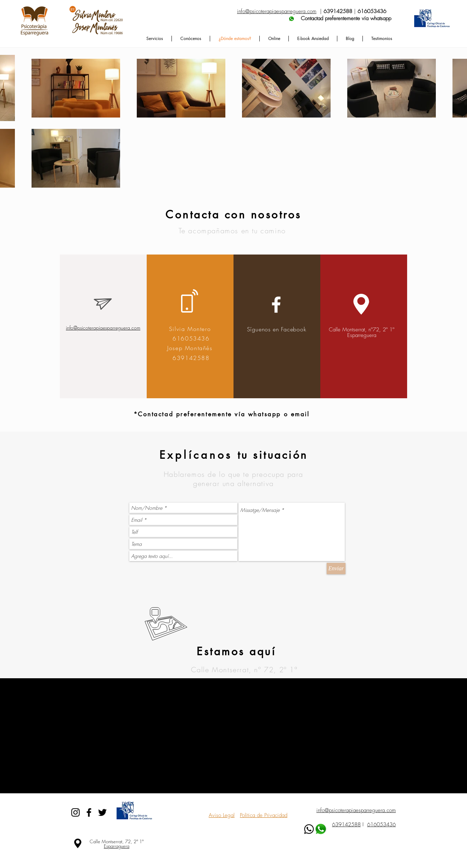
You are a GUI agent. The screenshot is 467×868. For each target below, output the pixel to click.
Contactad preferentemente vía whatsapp (314, 18)
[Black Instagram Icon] (75, 812)
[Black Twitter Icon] (102, 812)
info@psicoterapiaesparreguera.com (103, 328)
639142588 (346, 824)
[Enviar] (336, 569)
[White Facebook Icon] (276, 305)
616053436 (381, 824)
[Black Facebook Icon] (89, 812)
